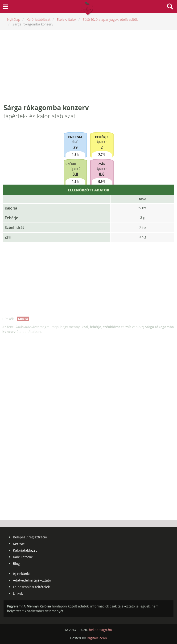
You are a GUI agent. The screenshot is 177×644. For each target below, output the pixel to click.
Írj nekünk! (21, 574)
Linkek (18, 593)
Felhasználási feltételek (31, 587)
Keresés (19, 544)
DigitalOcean (97, 638)
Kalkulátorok (23, 557)
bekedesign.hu (101, 630)
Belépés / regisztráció (30, 537)
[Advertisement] (88, 66)
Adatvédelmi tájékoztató (32, 580)
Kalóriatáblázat (25, 550)
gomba (23, 319)
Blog (16, 563)
